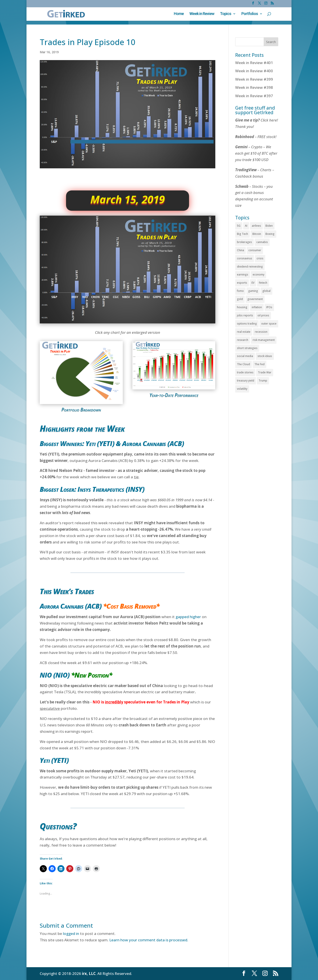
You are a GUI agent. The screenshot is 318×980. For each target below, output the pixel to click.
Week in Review (202, 14)
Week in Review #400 (254, 71)
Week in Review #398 (254, 87)
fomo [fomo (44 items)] (240, 291)
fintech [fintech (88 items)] (263, 283)
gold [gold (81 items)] (240, 299)
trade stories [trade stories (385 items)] (245, 372)
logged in (71, 933)
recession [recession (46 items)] (261, 332)
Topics (226, 14)
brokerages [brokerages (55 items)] (244, 242)
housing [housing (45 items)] (242, 307)
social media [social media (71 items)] (245, 356)
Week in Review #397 (254, 96)
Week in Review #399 (254, 79)
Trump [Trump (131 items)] (263, 381)
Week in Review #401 (254, 63)
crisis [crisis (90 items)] (260, 258)
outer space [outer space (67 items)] (269, 324)
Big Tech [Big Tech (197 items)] (242, 234)
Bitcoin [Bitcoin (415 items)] (257, 234)
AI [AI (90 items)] (246, 226)
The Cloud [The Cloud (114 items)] (243, 364)
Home (179, 14)
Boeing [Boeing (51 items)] (270, 234)
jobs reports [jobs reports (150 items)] (245, 315)
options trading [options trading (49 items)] (247, 324)
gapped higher (188, 617)
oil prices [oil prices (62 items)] (263, 315)
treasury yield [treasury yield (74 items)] (246, 381)
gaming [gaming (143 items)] (253, 291)
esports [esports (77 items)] (242, 283)
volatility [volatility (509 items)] (242, 389)
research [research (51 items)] (243, 340)
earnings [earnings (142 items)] (243, 274)
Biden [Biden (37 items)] (269, 226)
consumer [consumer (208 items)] (255, 250)
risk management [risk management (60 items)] (264, 340)
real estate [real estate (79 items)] (244, 332)
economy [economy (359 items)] (258, 274)
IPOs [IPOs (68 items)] (269, 307)
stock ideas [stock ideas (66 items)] (265, 356)
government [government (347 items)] (255, 299)
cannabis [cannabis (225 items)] (262, 242)
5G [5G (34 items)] (239, 226)
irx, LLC (89, 973)
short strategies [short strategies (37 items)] (247, 348)
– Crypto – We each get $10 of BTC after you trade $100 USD (256, 153)
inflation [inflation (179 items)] (257, 307)
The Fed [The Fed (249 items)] (259, 364)
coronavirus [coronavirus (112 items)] (245, 258)
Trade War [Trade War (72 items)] (265, 372)
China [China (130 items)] (240, 250)
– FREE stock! (256, 137)
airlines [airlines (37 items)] (256, 226)
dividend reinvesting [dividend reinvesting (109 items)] (250, 267)
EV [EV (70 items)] (253, 283)
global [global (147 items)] (266, 291)
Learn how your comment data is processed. (149, 940)
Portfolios (250, 14)
